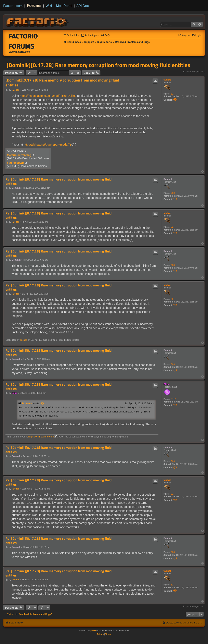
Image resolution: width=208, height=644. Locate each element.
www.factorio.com (19, 52)
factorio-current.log (19, 155)
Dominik (168, 179)
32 (172, 94)
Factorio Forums (23, 41)
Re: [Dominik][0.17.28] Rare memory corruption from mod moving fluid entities (58, 181)
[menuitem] (90, 35)
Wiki (49, 6)
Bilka (166, 384)
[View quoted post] (43, 404)
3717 (173, 399)
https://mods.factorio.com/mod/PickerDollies (48, 96)
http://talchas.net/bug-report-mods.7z (48, 145)
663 (173, 193)
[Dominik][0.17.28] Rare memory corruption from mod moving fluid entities (98, 65)
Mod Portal (64, 6)
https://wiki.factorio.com (41, 437)
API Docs (83, 6)
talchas (167, 80)
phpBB (93, 631)
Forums (34, 5)
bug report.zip (16, 163)
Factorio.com (13, 6)
